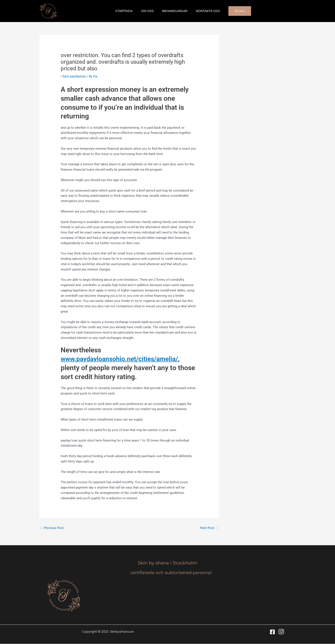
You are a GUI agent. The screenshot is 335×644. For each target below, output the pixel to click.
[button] (235, 11)
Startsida (128, 11)
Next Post (209, 528)
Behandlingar (173, 11)
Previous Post (52, 528)
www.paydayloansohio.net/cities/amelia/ (123, 359)
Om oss (149, 11)
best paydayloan (74, 76)
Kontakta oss (204, 11)
